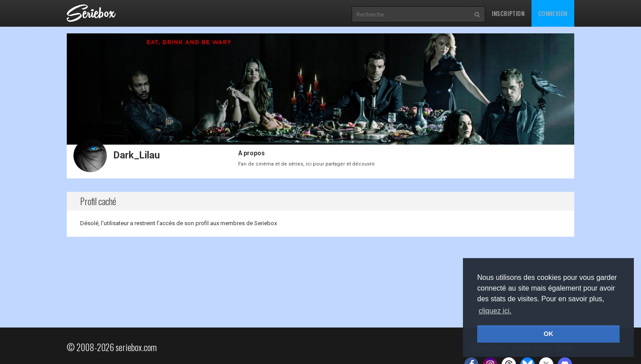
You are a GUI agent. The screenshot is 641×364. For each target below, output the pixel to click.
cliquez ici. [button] (495, 311)
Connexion (553, 13)
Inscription (508, 13)
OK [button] (548, 334)
